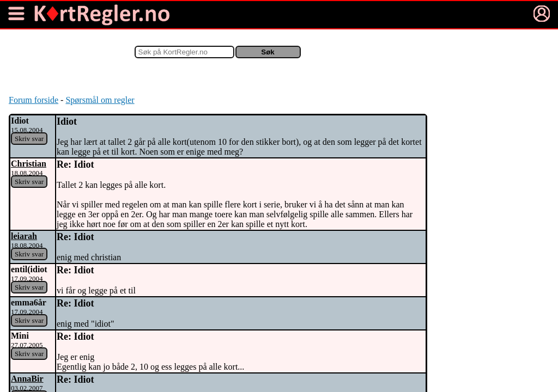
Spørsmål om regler (100, 100)
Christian (29, 164)
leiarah (24, 236)
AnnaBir (27, 379)
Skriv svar (29, 139)
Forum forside (34, 100)
